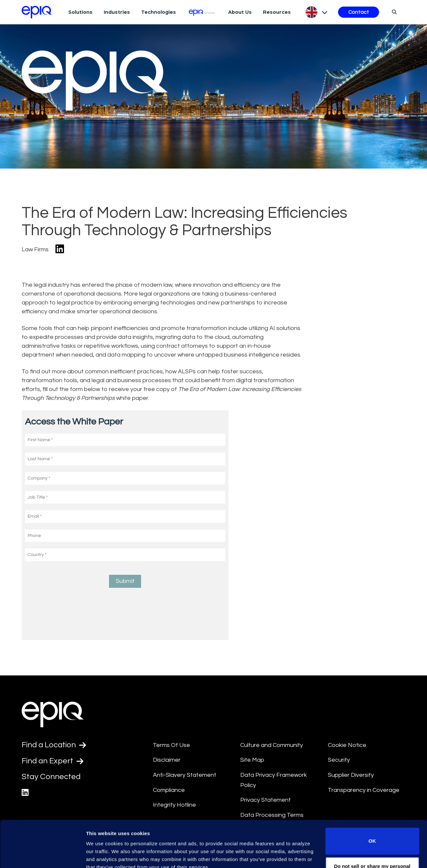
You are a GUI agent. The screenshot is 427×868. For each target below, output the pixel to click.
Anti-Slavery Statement (185, 775)
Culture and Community (272, 745)
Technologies (159, 12)
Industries (117, 12)
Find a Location (54, 745)
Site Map (252, 760)
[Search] (393, 12)
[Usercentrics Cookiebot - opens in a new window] (43, 855)
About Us (240, 12)
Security (339, 760)
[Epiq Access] (202, 12)
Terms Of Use (171, 745)
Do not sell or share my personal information (372, 840)
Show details (101, 855)
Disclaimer (167, 760)
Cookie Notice (347, 745)
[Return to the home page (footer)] (37, 12)
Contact (359, 12)
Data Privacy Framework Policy (274, 780)
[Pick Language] (316, 12)
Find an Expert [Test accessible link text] (53, 761)
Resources (277, 12)
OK (372, 811)
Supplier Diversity (351, 775)
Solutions (80, 12)
